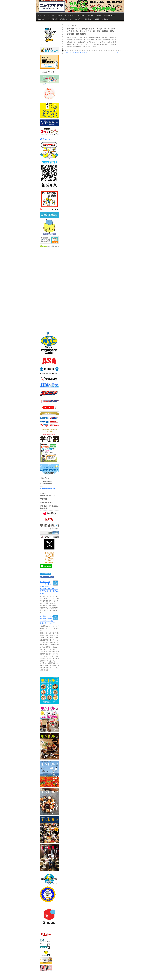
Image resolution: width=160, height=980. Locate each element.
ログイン (117, 53)
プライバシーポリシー (75, 53)
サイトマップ (85, 53)
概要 (67, 53)
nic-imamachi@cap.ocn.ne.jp (48, 489)
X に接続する (45, 574)
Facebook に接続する (47, 577)
